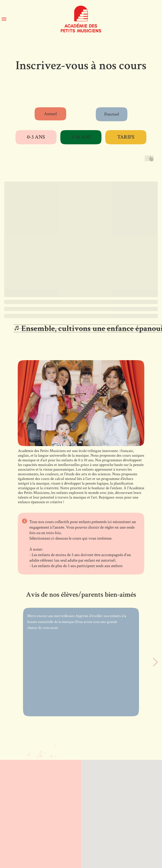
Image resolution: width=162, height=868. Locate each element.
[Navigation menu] (4, 19)
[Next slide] (155, 662)
